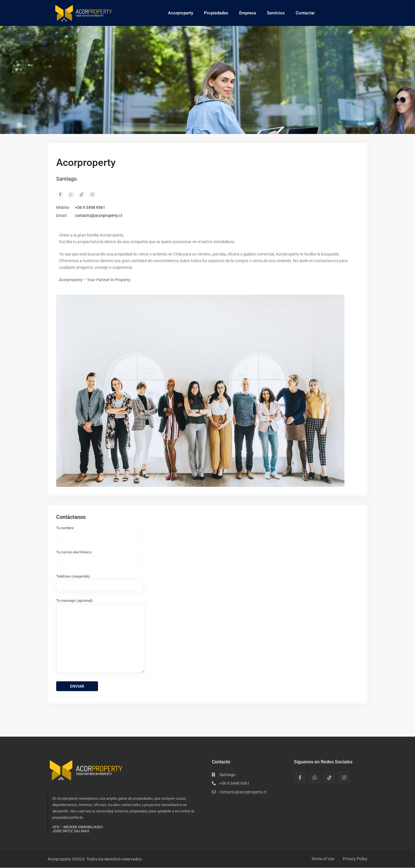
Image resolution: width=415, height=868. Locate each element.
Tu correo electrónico (100, 557)
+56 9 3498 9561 (90, 207)
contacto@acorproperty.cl (98, 215)
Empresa (248, 13)
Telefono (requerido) (100, 581)
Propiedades (216, 13)
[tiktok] (329, 777)
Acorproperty (181, 13)
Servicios (276, 13)
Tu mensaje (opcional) (100, 636)
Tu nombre (100, 533)
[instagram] (344, 777)
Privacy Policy (355, 859)
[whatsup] (315, 777)
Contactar (305, 13)
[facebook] (300, 777)
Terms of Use (323, 859)
